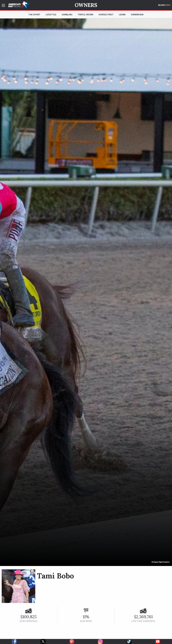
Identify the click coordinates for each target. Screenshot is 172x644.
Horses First (106, 14)
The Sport (34, 14)
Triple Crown (85, 14)
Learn (122, 14)
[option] (86, 292)
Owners (86, 5)
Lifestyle (51, 14)
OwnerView (137, 14)
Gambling (67, 14)
